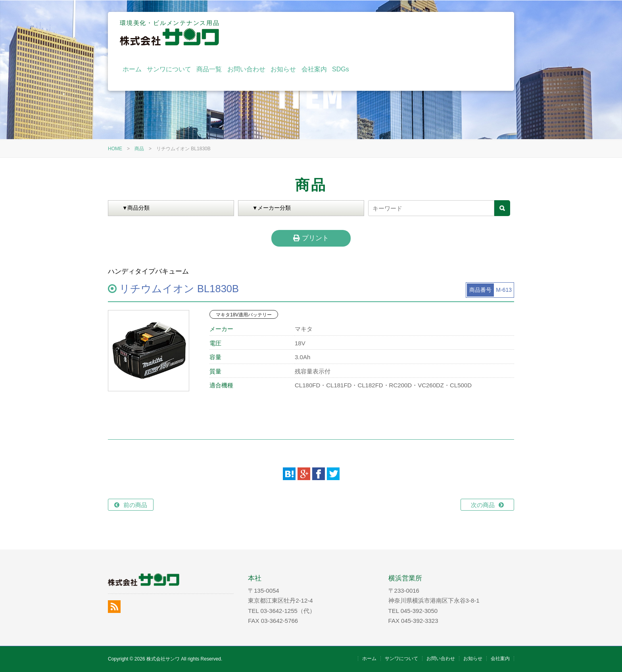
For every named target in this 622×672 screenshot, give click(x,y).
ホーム (278, 33)
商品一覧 (356, 33)
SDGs (487, 33)
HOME (115, 149)
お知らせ (430, 33)
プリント (311, 238)
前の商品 (135, 505)
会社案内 (461, 33)
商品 (139, 149)
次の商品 (483, 505)
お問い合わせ (393, 33)
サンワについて (316, 33)
